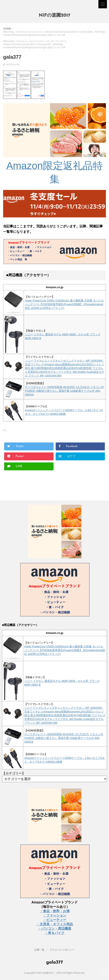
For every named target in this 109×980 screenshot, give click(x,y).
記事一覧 (39, 950)
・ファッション (55, 915)
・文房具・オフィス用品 (55, 924)
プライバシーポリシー (62, 950)
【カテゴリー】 (14, 773)
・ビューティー (55, 920)
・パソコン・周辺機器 (55, 929)
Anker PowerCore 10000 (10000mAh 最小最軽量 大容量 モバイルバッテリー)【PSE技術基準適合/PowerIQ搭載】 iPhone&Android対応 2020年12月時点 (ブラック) (64, 304)
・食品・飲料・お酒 (55, 911)
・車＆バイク (55, 933)
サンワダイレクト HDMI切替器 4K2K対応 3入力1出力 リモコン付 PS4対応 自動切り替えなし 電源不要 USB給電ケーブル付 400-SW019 (64, 391)
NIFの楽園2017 (55, 15)
